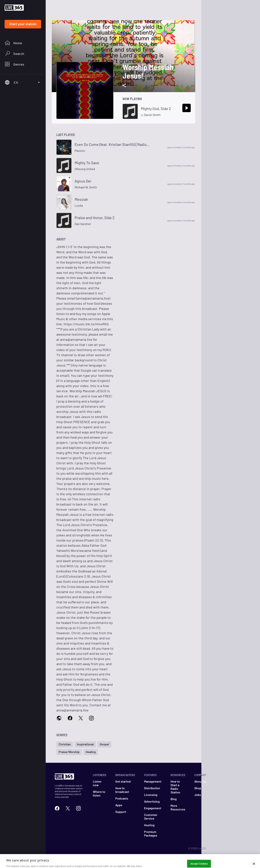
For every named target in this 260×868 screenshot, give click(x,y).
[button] (65, 744)
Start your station (23, 24)
